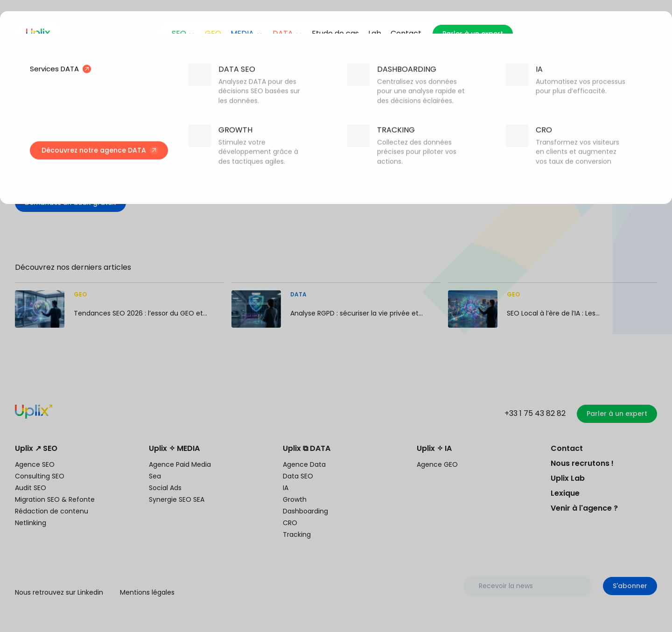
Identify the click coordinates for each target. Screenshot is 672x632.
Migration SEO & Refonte (55, 499)
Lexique (565, 493)
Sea (155, 476)
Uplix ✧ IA (434, 448)
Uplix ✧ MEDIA (174, 448)
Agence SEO (35, 464)
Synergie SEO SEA (177, 499)
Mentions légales (147, 592)
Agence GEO (437, 464)
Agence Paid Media (180, 464)
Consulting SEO (40, 476)
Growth (295, 499)
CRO (290, 523)
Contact (567, 448)
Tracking (297, 534)
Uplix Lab (568, 478)
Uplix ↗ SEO (36, 448)
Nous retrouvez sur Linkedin (59, 592)
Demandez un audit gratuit (70, 203)
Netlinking (31, 523)
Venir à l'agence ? (584, 508)
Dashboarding (305, 511)
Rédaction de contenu (52, 511)
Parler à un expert (473, 34)
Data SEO (298, 476)
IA (286, 488)
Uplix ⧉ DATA (307, 448)
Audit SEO (31, 488)
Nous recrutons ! (582, 463)
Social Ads (165, 488)
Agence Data (304, 464)
